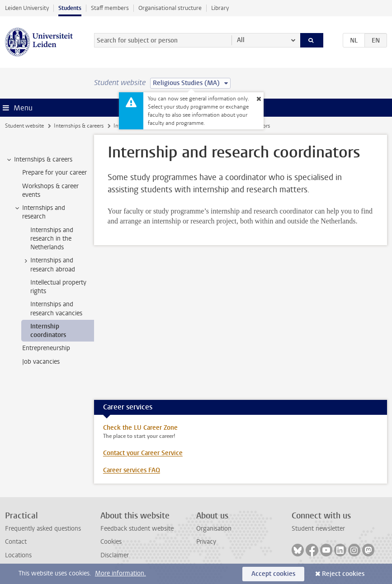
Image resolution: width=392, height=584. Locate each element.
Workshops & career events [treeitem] (50, 190)
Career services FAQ (132, 470)
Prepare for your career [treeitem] (54, 173)
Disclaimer (115, 555)
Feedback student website (137, 529)
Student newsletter (318, 529)
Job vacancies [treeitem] (41, 362)
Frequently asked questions (43, 529)
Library (220, 8)
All (241, 40)
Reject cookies (343, 574)
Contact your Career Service (143, 453)
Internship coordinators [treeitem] (48, 331)
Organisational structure (170, 8)
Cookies (111, 542)
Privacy (206, 542)
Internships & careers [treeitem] (39, 160)
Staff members (110, 8)
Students (70, 8)
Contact (16, 542)
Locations (18, 555)
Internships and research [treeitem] (39, 212)
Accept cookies (273, 574)
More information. (120, 573)
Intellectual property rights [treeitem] (58, 287)
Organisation (214, 529)
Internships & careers (79, 126)
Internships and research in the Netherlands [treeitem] (52, 239)
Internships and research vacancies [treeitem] (56, 309)
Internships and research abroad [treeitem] (48, 265)
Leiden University (27, 8)
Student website (24, 126)
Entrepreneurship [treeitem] (46, 348)
